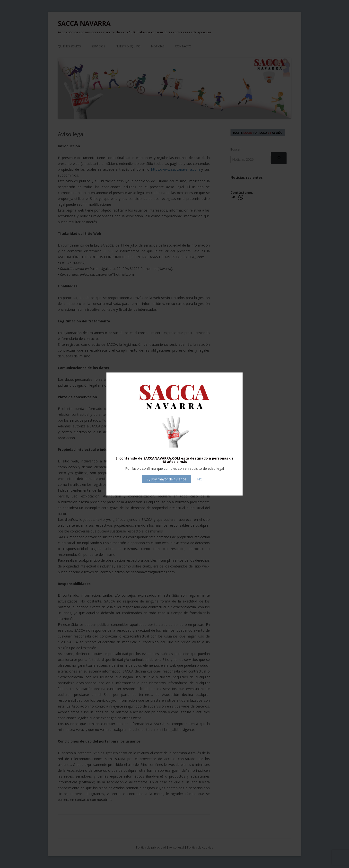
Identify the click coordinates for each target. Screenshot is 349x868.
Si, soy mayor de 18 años (166, 479)
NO (200, 479)
